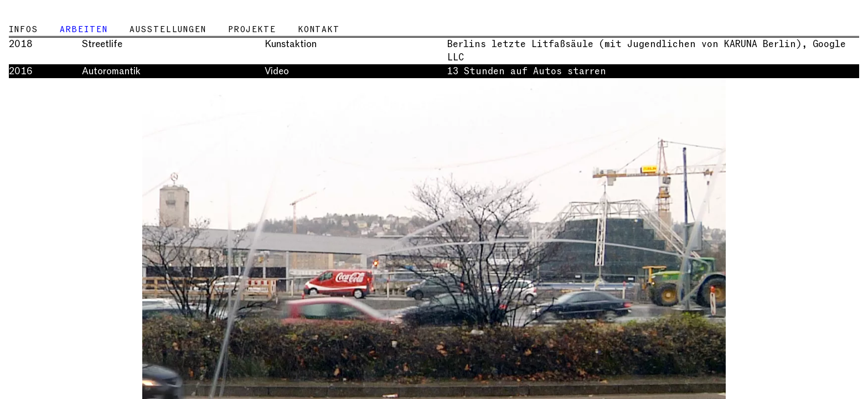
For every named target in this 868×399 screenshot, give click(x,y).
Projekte (252, 29)
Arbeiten (84, 29)
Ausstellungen (168, 29)
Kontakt (319, 29)
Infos (23, 29)
